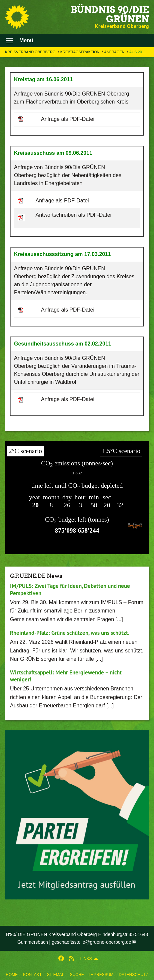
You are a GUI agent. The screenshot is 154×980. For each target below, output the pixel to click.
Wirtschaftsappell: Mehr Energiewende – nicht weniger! (66, 676)
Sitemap (56, 975)
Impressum (101, 975)
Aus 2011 (138, 52)
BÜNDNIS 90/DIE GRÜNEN (110, 14)
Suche (77, 975)
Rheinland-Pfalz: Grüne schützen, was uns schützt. (70, 633)
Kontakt (32, 975)
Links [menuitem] (86, 959)
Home (12, 975)
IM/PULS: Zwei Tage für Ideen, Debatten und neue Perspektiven (70, 589)
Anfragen (115, 52)
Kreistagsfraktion (80, 52)
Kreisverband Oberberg (31, 52)
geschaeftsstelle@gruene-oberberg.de (91, 942)
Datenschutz (133, 975)
